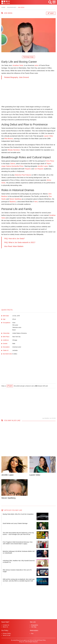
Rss (32, 633)
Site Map (34, 627)
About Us (5, 627)
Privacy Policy (7, 633)
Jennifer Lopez (43, 166)
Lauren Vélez (48, 136)
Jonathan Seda (18, 65)
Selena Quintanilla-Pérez (15, 166)
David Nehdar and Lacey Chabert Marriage (15, 523)
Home (3, 7)
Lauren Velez (35, 475)
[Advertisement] (28, 92)
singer (4, 166)
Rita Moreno (9, 139)
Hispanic (28, 169)
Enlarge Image (28, 57)
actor (36, 65)
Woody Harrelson (14, 150)
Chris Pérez (50, 161)
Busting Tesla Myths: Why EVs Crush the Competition (18, 514)
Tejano (49, 164)
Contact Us (6, 625)
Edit (52, 13)
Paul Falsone (26, 175)
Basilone (13, 202)
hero (36, 202)
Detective (18, 175)
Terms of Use (6, 635)
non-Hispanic (39, 169)
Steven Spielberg (15, 199)
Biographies (12, 7)
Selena (13, 164)
